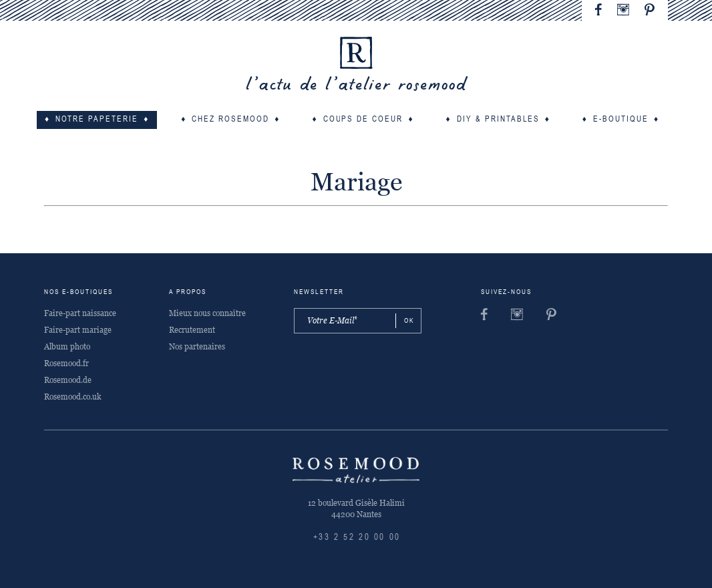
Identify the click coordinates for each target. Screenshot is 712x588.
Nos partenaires (197, 347)
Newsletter (319, 292)
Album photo (67, 347)
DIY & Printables (498, 120)
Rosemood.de (68, 380)
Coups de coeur (363, 120)
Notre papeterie (97, 120)
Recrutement (192, 330)
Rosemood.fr (66, 363)
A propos (188, 292)
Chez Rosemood (230, 120)
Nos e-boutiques (78, 292)
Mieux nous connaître (207, 313)
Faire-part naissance (80, 313)
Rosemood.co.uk (72, 397)
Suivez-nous (506, 292)
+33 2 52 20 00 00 (357, 538)
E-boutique (621, 120)
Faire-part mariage (78, 330)
